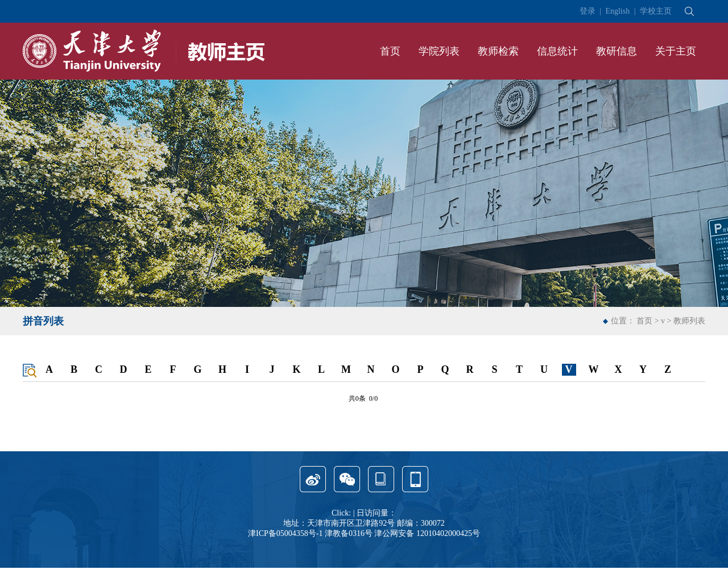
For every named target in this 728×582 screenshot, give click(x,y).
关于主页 (676, 51)
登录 (588, 11)
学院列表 (439, 51)
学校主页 (656, 11)
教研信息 (617, 51)
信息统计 (557, 51)
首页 (390, 51)
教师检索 (498, 51)
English (617, 11)
